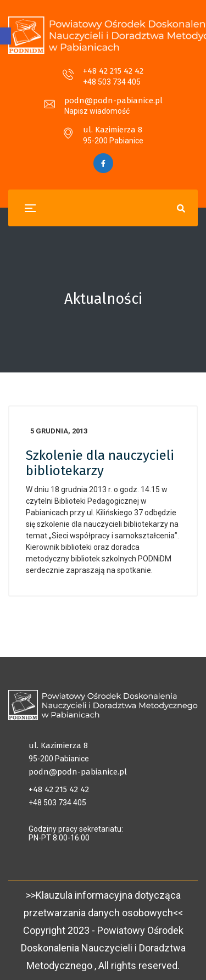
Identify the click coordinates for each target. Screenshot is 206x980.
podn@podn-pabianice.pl (113, 101)
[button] (5, 36)
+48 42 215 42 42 (113, 71)
